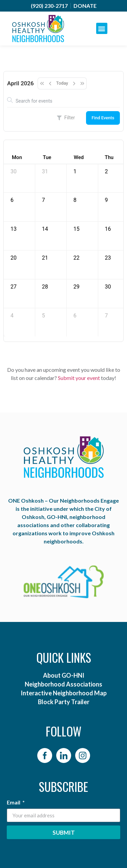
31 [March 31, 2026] (45, 171)
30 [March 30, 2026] (14, 171)
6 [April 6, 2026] (12, 200)
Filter (66, 118)
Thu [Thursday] (109, 157)
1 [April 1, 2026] (75, 171)
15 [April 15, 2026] (77, 229)
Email (14, 803)
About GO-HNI (64, 675)
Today (62, 83)
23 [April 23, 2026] (108, 258)
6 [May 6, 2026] (75, 316)
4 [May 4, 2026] (12, 316)
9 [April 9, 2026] (107, 200)
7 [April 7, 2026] (44, 200)
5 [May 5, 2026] (44, 316)
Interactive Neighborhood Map (64, 693)
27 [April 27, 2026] (14, 287)
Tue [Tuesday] (47, 157)
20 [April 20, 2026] (14, 258)
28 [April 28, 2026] (45, 287)
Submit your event (79, 378)
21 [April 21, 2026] (45, 258)
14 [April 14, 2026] (45, 229)
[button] (102, 28)
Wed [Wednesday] (79, 157)
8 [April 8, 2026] (75, 200)
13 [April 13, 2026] (14, 229)
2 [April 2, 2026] (107, 171)
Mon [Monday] (17, 157)
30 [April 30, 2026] (108, 287)
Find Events (103, 118)
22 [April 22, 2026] (77, 258)
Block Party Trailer (64, 702)
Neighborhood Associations (63, 684)
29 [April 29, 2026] (77, 287)
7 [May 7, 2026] (107, 316)
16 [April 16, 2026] (108, 229)
